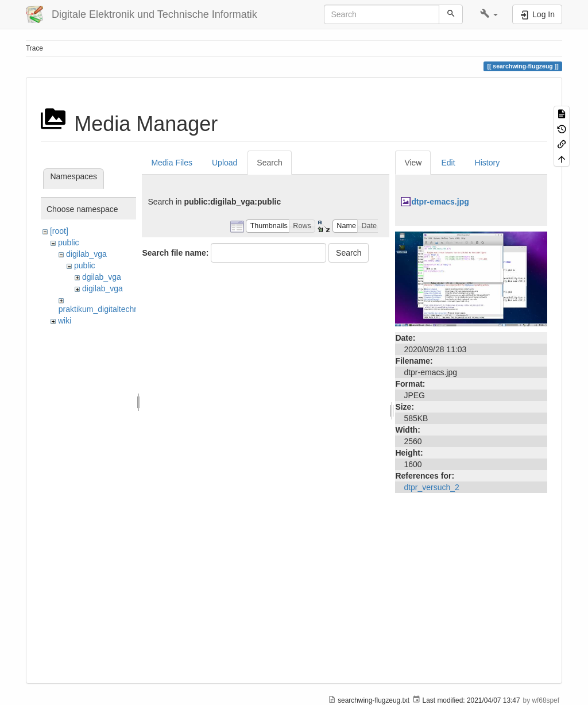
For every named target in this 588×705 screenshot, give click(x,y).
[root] (59, 231)
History (488, 163)
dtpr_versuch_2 (432, 487)
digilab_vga (86, 254)
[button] (489, 14)
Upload (225, 163)
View (413, 163)
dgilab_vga (102, 277)
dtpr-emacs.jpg (440, 202)
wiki (65, 321)
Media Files (172, 163)
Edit (448, 163)
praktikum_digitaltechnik (101, 309)
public (69, 242)
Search (269, 163)
